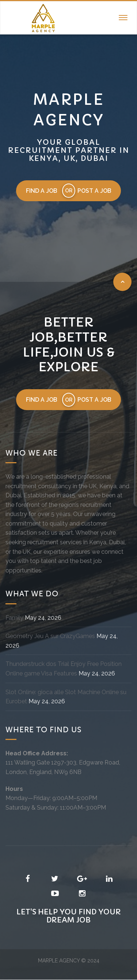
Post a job (94, 191)
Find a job (41, 191)
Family (14, 618)
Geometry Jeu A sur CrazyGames (50, 636)
